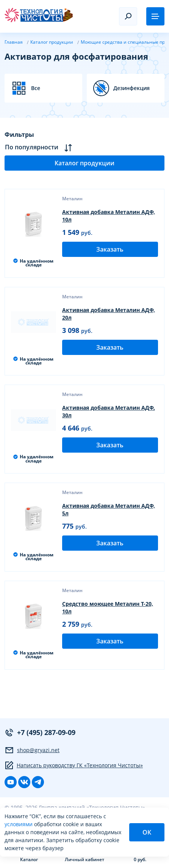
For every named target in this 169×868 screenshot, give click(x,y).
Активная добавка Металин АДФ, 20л (109, 314)
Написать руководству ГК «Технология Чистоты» (74, 765)
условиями (19, 824)
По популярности (38, 147)
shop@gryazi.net (32, 750)
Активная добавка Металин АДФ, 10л (109, 216)
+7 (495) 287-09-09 (40, 733)
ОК (147, 832)
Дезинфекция (131, 88)
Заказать (110, 249)
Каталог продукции (84, 163)
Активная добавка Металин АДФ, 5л (109, 509)
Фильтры (19, 135)
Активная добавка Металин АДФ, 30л (109, 411)
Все (36, 88)
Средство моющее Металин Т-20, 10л (108, 607)
